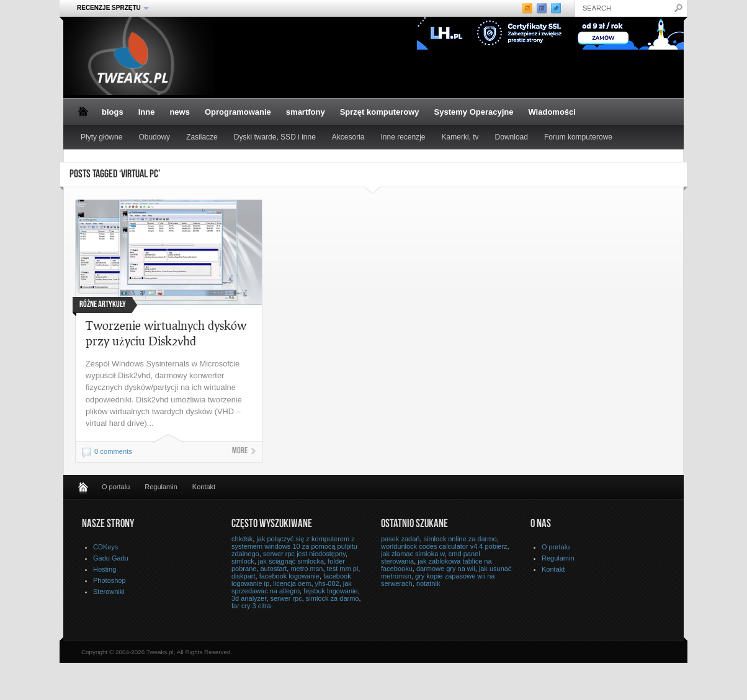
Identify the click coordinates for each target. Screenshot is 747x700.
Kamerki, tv (460, 137)
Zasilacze (202, 137)
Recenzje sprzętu (109, 8)
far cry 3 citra (251, 606)
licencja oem (292, 583)
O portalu (116, 487)
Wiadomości (552, 112)
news (180, 112)
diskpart (244, 576)
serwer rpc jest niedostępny (304, 554)
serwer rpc (286, 598)
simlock (243, 561)
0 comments (113, 451)
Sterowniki (109, 591)
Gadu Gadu (111, 558)
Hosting (105, 569)
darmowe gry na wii (446, 569)
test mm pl (343, 569)
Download (512, 137)
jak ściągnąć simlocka (291, 561)
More (240, 451)
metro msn (306, 569)
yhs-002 (327, 583)
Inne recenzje (403, 137)
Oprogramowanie (238, 112)
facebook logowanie (289, 576)
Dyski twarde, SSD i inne (275, 137)
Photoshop (110, 580)
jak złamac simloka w (413, 554)
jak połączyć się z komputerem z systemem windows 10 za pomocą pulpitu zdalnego (294, 546)
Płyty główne (101, 137)
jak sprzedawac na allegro (292, 587)
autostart (274, 569)
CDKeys (105, 547)
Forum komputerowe (578, 137)
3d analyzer (249, 598)
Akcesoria (348, 137)
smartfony (306, 112)
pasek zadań (400, 539)
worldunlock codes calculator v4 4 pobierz (444, 546)
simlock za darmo (333, 598)
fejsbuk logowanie (330, 591)
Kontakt (204, 487)
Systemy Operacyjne (474, 112)
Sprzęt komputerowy (380, 112)
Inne (147, 112)
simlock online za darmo (460, 539)
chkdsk (242, 539)
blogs (113, 112)
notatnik (428, 583)
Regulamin (161, 487)
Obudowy (154, 137)
